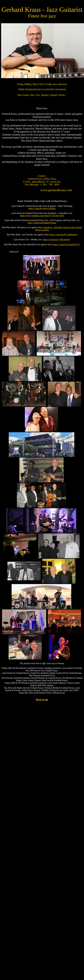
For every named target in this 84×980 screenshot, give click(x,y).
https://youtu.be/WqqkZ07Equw (42, 223)
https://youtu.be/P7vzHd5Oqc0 (63, 235)
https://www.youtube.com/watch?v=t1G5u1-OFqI (42, 216)
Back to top (42, 700)
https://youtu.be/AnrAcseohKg (42, 208)
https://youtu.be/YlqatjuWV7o (67, 244)
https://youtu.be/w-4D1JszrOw (57, 239)
